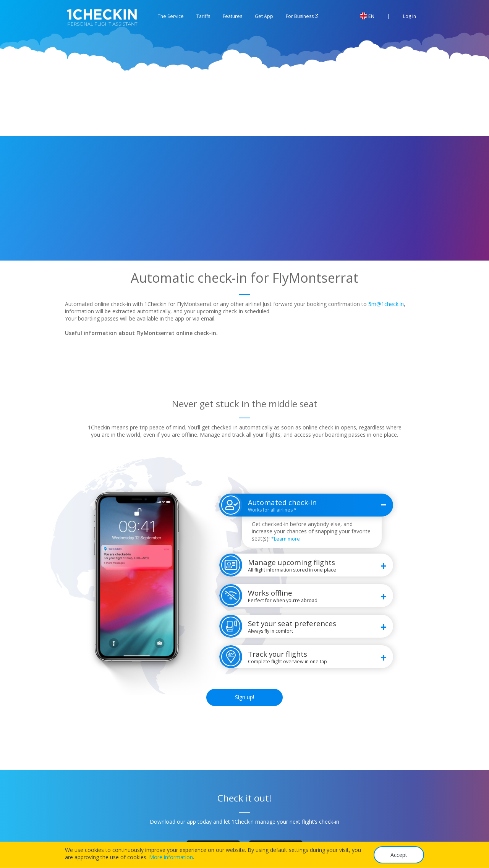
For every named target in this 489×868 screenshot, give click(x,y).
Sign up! (244, 697)
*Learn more (286, 539)
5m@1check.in (386, 304)
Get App (264, 16)
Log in (405, 16)
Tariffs (203, 16)
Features (232, 16)
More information (171, 857)
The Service (171, 16)
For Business (300, 16)
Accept (399, 855)
